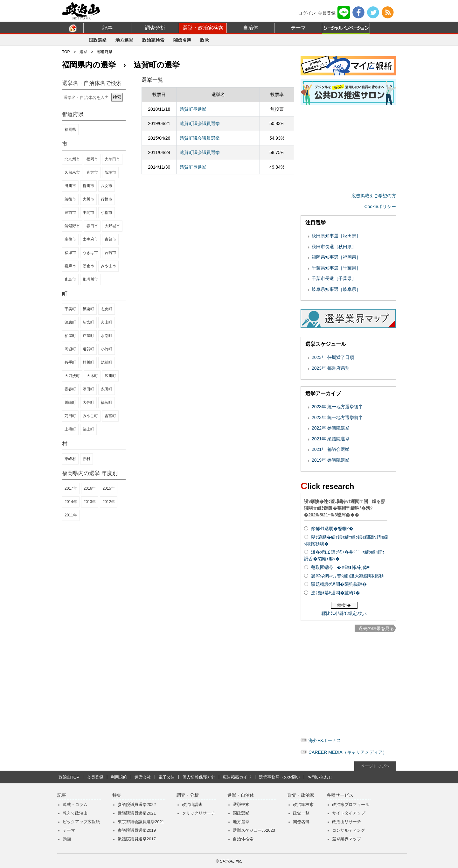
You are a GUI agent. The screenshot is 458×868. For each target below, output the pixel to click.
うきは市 (90, 253)
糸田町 (107, 389)
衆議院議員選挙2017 (137, 839)
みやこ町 (90, 416)
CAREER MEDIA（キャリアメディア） (348, 752)
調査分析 (155, 28)
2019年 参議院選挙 (331, 460)
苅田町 (70, 416)
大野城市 (112, 226)
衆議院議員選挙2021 (137, 813)
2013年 (90, 502)
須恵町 (70, 322)
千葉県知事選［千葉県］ (336, 268)
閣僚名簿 (182, 40)
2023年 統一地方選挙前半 (337, 417)
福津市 (70, 253)
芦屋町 (88, 336)
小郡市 (107, 213)
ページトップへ (375, 766)
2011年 (71, 515)
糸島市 (70, 279)
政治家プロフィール (351, 805)
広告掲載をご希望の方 (374, 196)
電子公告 (167, 777)
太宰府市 (90, 239)
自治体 (251, 28)
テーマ (298, 28)
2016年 (90, 488)
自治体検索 (243, 839)
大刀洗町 (72, 376)
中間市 (88, 213)
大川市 (88, 199)
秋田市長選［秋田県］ (334, 247)
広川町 (110, 376)
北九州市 (72, 159)
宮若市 (110, 253)
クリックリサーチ (198, 813)
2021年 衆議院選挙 (331, 439)
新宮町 (88, 322)
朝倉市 (88, 266)
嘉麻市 (70, 266)
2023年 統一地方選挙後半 (337, 407)
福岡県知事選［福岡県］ (336, 257)
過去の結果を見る (376, 628)
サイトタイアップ (349, 813)
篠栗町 (88, 309)
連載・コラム (75, 805)
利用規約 (119, 777)
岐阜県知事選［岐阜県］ (336, 289)
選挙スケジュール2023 (254, 830)
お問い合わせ (320, 777)
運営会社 (143, 777)
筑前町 (107, 362)
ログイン (307, 13)
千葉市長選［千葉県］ (334, 278)
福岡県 (70, 129)
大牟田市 (112, 159)
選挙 (83, 52)
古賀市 (110, 239)
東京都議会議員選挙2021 (141, 822)
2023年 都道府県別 (331, 368)
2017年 (71, 488)
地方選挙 (124, 40)
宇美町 (70, 309)
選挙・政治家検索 (203, 28)
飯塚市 (110, 172)
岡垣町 (70, 349)
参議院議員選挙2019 (137, 830)
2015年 (109, 488)
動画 (67, 839)
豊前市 (70, 213)
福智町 (107, 402)
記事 (108, 28)
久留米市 (72, 172)
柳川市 (88, 186)
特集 (117, 795)
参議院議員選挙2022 (137, 805)
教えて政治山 (75, 813)
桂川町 (88, 362)
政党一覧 (301, 813)
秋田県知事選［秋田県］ (336, 236)
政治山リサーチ (347, 822)
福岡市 (92, 159)
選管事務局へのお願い (280, 777)
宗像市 (70, 239)
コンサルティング (349, 830)
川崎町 (70, 402)
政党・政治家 (301, 795)
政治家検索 (153, 40)
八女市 (107, 186)
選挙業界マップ (347, 839)
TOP (66, 52)
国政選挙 (98, 40)
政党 (205, 40)
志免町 (107, 309)
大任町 (88, 402)
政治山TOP (69, 777)
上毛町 (70, 429)
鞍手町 (70, 362)
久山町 (107, 322)
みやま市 (108, 266)
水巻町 (107, 336)
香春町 (70, 389)
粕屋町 (70, 336)
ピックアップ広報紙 (81, 822)
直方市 (92, 172)
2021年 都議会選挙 (331, 449)
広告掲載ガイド (237, 777)
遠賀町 (88, 349)
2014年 (71, 502)
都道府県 (105, 52)
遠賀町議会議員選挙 (200, 123)
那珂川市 (90, 279)
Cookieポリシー (380, 206)
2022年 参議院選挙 (331, 428)
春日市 (92, 226)
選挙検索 (241, 805)
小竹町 (107, 349)
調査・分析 (188, 795)
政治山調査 (192, 805)
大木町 (92, 376)
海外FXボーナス (325, 740)
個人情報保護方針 (199, 777)
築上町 (88, 429)
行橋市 (107, 199)
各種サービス (340, 795)
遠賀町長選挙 (193, 109)
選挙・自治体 (241, 795)
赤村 (87, 459)
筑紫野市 (72, 226)
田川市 (70, 186)
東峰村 (70, 459)
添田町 (88, 389)
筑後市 (70, 199)
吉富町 (110, 416)
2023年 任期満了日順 (333, 357)
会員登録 (327, 13)
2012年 (109, 502)
